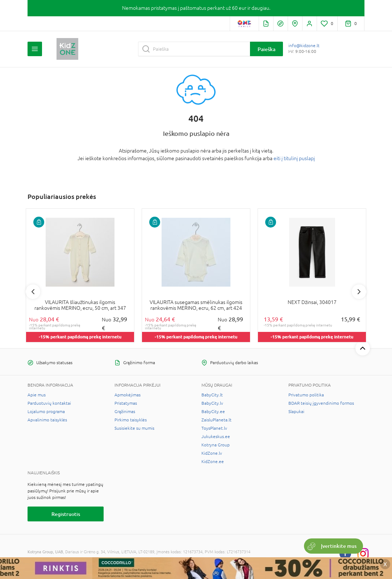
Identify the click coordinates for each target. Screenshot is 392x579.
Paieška (266, 49)
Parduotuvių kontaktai (49, 403)
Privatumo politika (306, 395)
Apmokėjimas (128, 395)
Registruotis (66, 514)
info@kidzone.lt (304, 46)
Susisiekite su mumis (134, 428)
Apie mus (37, 395)
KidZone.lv (212, 453)
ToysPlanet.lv (214, 428)
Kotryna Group (216, 445)
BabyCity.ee (213, 412)
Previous (33, 292)
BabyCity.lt (212, 395)
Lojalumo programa (46, 412)
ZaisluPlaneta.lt (216, 420)
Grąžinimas (125, 412)
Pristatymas (126, 403)
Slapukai (296, 412)
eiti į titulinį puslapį (294, 158)
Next (359, 292)
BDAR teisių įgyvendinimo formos (321, 403)
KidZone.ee (213, 462)
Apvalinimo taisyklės (47, 420)
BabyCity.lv (212, 403)
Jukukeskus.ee (216, 437)
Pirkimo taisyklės (131, 420)
